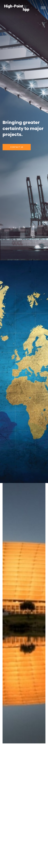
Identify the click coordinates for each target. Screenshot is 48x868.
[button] (43, 8)
